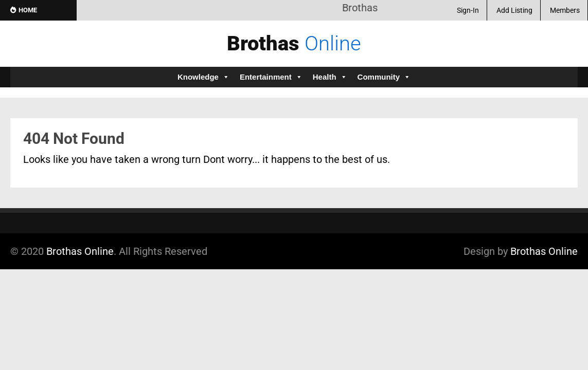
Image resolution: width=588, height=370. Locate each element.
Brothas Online (80, 251)
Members (565, 10)
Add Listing (514, 10)
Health (330, 77)
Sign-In (468, 10)
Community (384, 77)
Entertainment (271, 77)
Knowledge (203, 77)
